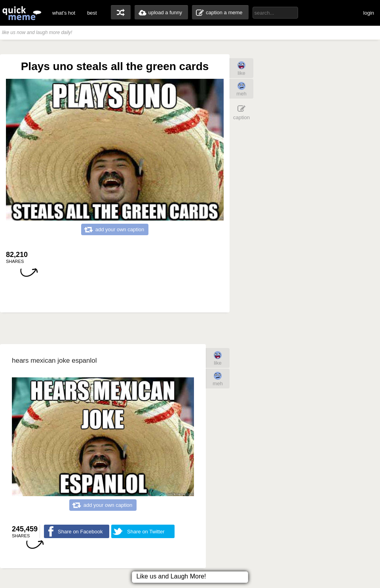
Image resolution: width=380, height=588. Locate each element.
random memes (121, 12)
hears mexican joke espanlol (54, 361)
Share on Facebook (80, 532)
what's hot (64, 13)
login (369, 13)
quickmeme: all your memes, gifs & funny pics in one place (22, 13)
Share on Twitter (146, 532)
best (92, 13)
